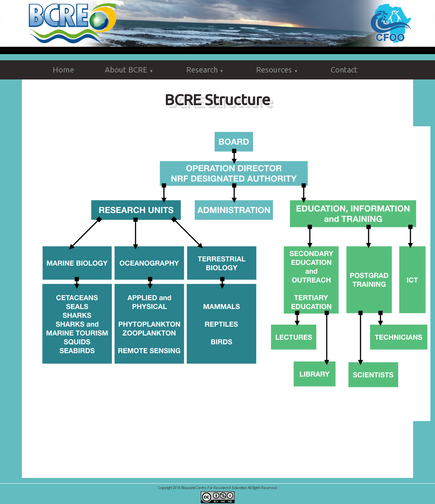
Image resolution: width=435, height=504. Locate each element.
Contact (344, 70)
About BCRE (130, 70)
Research (206, 70)
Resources (278, 70)
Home (63, 70)
